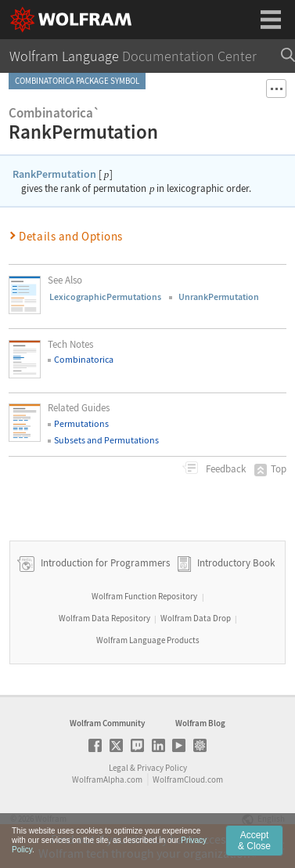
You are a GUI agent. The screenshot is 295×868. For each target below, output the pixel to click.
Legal (119, 768)
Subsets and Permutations (106, 440)
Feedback (225, 469)
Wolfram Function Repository (144, 596)
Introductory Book (236, 563)
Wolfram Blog (200, 723)
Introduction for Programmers (104, 563)
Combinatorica (84, 359)
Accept (254, 851)
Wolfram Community (107, 723)
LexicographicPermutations (105, 297)
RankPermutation (54, 174)
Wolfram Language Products (148, 640)
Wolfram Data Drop (196, 618)
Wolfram (51, 819)
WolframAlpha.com (107, 779)
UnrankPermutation (219, 297)
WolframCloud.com (188, 779)
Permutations (81, 423)
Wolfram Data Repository (104, 618)
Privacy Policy (162, 768)
